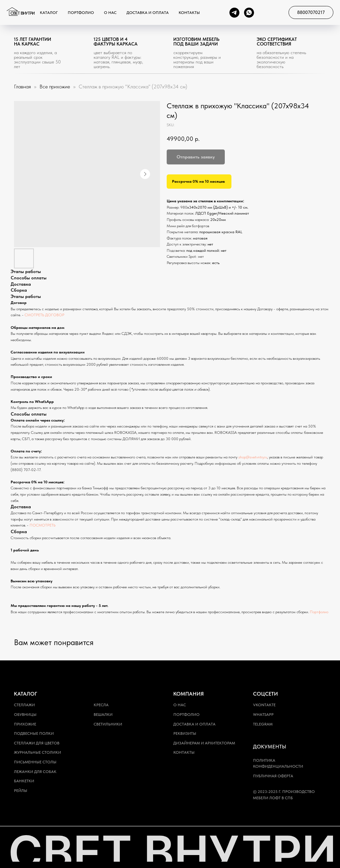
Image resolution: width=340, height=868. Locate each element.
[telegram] (234, 13)
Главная (22, 87)
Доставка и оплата (148, 13)
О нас (110, 13)
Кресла (101, 705)
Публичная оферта (273, 776)
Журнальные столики (38, 752)
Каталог (49, 13)
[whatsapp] (249, 13)
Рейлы (21, 791)
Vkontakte (264, 705)
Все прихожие (55, 87)
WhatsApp (263, 715)
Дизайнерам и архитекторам (204, 743)
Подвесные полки (34, 733)
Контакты (189, 13)
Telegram (263, 724)
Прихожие (25, 724)
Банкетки (24, 781)
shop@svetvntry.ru (253, 457)
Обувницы (25, 715)
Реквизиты (185, 733)
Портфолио (81, 13)
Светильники (108, 724)
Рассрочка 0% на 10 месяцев (198, 181)
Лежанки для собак (35, 772)
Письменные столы (35, 762)
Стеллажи (24, 705)
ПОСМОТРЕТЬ (42, 525)
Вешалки (103, 715)
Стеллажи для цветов (37, 743)
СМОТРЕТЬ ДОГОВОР (44, 315)
